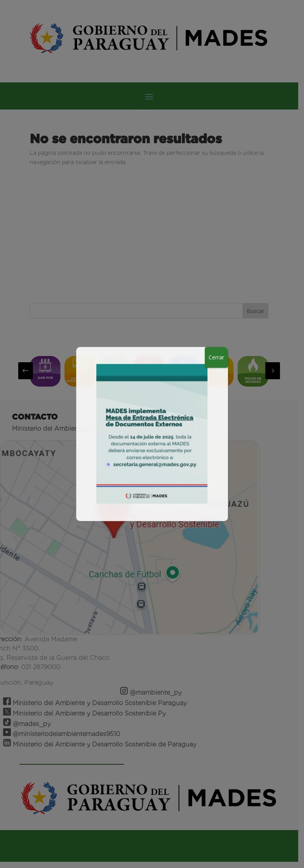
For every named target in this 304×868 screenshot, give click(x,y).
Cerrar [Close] (216, 357)
